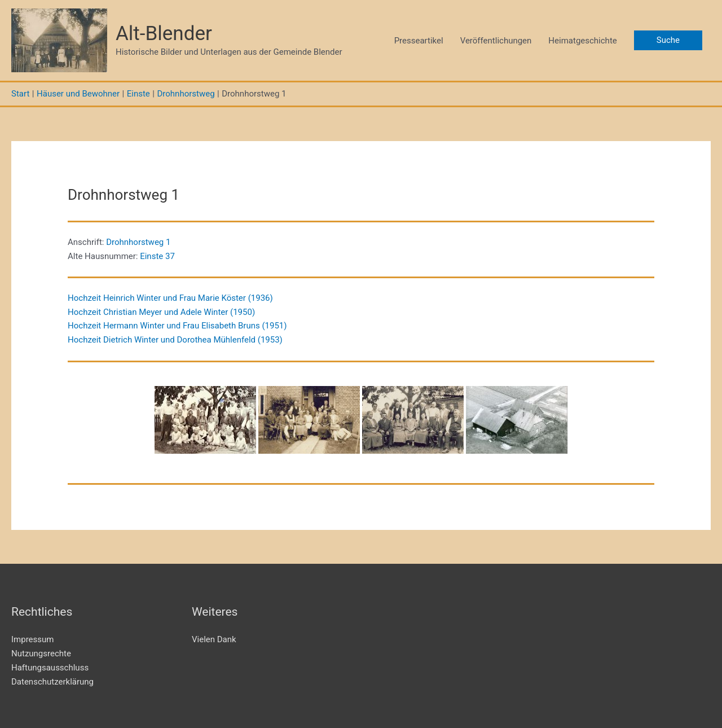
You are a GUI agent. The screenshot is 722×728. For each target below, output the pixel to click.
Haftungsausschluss (50, 668)
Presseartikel (419, 41)
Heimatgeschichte (582, 41)
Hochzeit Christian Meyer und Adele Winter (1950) (161, 312)
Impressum (32, 639)
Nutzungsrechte (41, 654)
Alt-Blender (164, 34)
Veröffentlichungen (496, 41)
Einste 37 (157, 256)
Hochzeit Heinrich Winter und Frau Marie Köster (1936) (170, 298)
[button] (668, 40)
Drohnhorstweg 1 (138, 242)
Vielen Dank (214, 639)
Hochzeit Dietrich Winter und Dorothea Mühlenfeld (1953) (175, 340)
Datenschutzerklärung (52, 682)
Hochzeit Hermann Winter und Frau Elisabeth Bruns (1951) (177, 326)
